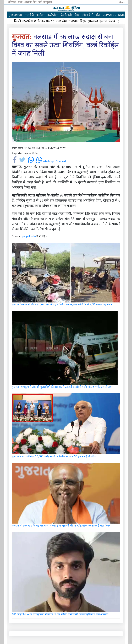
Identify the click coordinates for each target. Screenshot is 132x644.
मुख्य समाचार (15, 15)
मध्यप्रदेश (27, 21)
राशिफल (12, 2)
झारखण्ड (93, 21)
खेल (98, 15)
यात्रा (21, 2)
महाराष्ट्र (50, 21)
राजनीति (29, 15)
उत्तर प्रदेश (62, 21)
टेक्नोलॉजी (66, 15)
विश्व (77, 15)
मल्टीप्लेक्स (53, 15)
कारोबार (40, 15)
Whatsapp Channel (51, 161)
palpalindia (29, 236)
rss (122, 2)
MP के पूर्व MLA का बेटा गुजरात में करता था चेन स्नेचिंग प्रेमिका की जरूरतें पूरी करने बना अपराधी (60, 614)
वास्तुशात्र (48, 2)
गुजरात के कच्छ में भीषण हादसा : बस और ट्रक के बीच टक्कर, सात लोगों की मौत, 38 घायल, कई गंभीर (62, 304)
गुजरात (103, 21)
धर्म (40, 2)
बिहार (83, 21)
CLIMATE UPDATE (114, 15)
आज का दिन (31, 2)
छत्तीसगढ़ (39, 21)
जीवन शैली (88, 15)
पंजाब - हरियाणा (118, 21)
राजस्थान (73, 21)
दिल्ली (18, 21)
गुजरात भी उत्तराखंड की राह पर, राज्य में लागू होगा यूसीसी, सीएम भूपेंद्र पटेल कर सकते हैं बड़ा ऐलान (61, 526)
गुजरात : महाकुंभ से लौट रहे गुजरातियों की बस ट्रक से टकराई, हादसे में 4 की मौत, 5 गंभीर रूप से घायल (63, 387)
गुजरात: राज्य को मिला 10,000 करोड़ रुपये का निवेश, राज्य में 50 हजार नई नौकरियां (54, 456)
